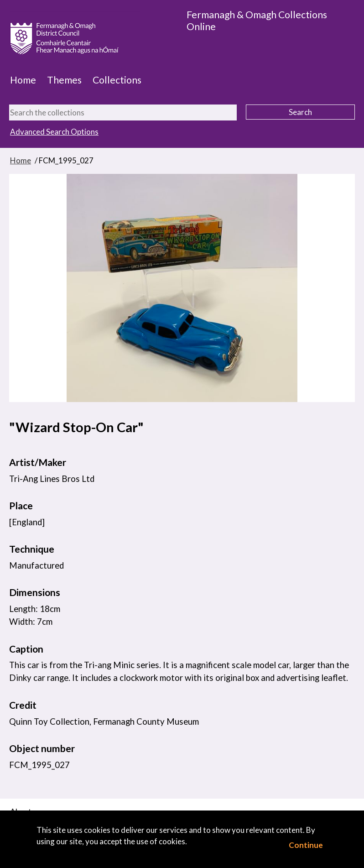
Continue (306, 845)
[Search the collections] (123, 112)
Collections (117, 80)
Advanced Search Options (54, 132)
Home (23, 80)
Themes (64, 80)
